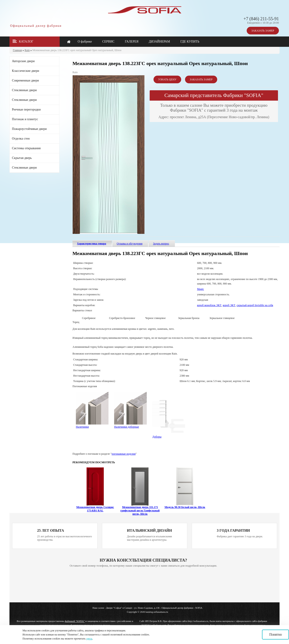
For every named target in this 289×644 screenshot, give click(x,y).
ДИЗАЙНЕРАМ (159, 42)
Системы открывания (26, 148)
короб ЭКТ (229, 305)
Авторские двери (23, 61)
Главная (17, 50)
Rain (27, 50)
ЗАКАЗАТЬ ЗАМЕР (263, 31)
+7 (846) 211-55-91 (261, 19)
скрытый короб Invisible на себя (255, 305)
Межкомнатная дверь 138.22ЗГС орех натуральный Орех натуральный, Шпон (77, 50)
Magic (200, 289)
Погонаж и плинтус (25, 119)
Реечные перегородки (26, 110)
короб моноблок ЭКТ (209, 305)
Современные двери (25, 80)
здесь (89, 639)
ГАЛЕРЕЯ (132, 42)
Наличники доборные (130, 425)
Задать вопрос (161, 244)
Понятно (275, 634)
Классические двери (26, 71)
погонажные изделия (124, 454)
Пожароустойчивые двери (29, 129)
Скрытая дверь (22, 158)
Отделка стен (21, 139)
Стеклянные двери (24, 90)
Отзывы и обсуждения (130, 244)
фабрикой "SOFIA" (75, 621)
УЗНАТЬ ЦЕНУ (167, 79)
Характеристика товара (92, 244)
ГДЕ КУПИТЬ (190, 42)
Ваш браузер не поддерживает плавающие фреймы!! (143, 585)
